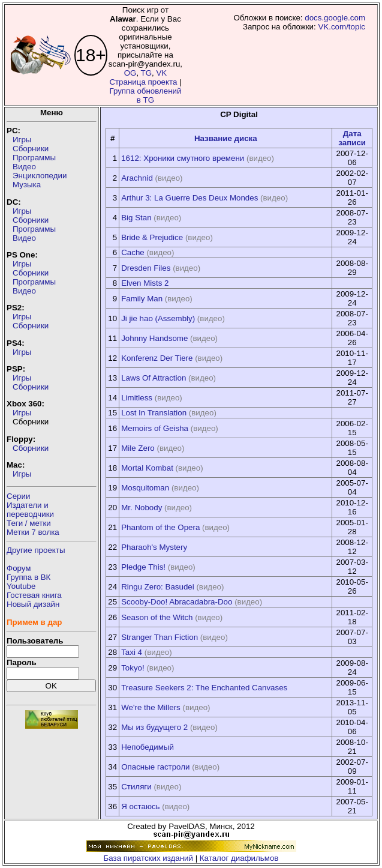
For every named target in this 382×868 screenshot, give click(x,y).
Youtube (21, 586)
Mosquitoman (145, 488)
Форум (19, 568)
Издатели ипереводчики (30, 510)
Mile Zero (138, 448)
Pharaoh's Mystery (154, 547)
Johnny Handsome (154, 338)
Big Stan (136, 218)
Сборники (31, 149)
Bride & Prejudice (152, 237)
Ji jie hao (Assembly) (158, 318)
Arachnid (137, 178)
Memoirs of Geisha (155, 428)
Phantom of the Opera (160, 527)
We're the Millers (151, 707)
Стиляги (136, 787)
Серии (18, 496)
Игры (22, 140)
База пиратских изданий (148, 858)
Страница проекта (143, 82)
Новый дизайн (33, 604)
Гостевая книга (34, 595)
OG (130, 73)
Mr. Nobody (142, 508)
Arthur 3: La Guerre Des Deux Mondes (190, 198)
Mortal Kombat (147, 468)
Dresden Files (146, 268)
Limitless (137, 398)
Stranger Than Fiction (160, 637)
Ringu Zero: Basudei (158, 587)
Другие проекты (36, 550)
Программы (34, 158)
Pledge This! (143, 567)
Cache (133, 252)
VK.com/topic (342, 27)
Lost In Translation (154, 413)
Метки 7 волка (33, 532)
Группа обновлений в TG (145, 95)
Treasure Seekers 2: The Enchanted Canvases (204, 688)
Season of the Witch (157, 617)
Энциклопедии (40, 176)
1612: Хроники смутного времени (183, 158)
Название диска (226, 138)
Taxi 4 (132, 652)
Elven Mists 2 (145, 283)
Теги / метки (29, 523)
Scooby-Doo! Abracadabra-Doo (177, 602)
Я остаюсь (140, 806)
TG (147, 73)
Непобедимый (148, 747)
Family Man (142, 299)
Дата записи (352, 138)
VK (161, 73)
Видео (24, 167)
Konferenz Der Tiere (157, 358)
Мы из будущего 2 (154, 727)
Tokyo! (133, 668)
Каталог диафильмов (239, 858)
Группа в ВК (28, 577)
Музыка (27, 185)
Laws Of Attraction (154, 378)
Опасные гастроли (155, 767)
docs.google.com (335, 18)
